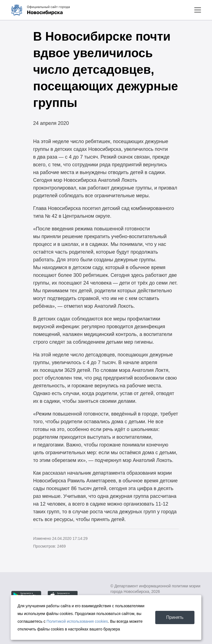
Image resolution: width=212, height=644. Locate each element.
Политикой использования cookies (77, 621)
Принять (175, 617)
